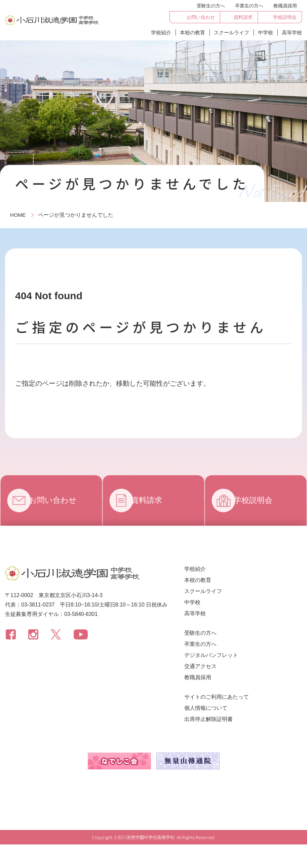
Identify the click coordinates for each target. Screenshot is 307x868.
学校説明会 (259, 500)
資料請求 (152, 500)
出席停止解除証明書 (208, 719)
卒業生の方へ (249, 6)
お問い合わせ (59, 500)
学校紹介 (161, 32)
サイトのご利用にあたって (217, 697)
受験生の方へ (211, 6)
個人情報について (206, 708)
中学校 (265, 32)
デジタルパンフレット (211, 655)
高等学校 (292, 32)
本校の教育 (193, 32)
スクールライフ (232, 32)
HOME (18, 215)
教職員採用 (285, 6)
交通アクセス (200, 666)
